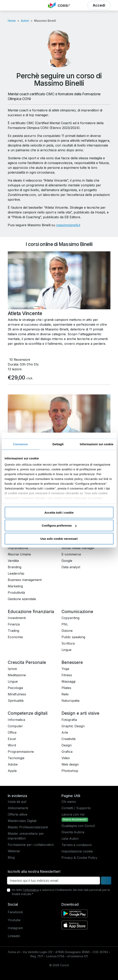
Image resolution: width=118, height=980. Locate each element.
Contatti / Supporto (76, 808)
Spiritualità (16, 701)
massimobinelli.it (68, 225)
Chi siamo (69, 802)
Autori (25, 21)
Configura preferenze (59, 525)
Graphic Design (73, 726)
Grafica (67, 752)
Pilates (66, 688)
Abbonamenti (18, 808)
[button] (13, 5)
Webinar (14, 851)
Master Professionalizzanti (28, 827)
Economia (15, 637)
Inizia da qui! (17, 802)
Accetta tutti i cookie (59, 512)
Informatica (16, 720)
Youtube (14, 920)
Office (12, 732)
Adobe (13, 764)
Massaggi (68, 681)
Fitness (67, 675)
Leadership (16, 573)
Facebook (15, 912)
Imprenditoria (18, 548)
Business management (25, 580)
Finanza (14, 624)
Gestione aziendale (22, 599)
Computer (15, 726)
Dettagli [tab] (58, 444)
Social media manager (78, 548)
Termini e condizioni (77, 845)
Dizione (67, 631)
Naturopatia (70, 701)
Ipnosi (12, 669)
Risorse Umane (19, 554)
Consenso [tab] (20, 444)
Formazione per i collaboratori (31, 845)
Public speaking (73, 637)
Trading (13, 631)
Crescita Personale (27, 662)
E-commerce (71, 554)
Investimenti (17, 618)
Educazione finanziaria (31, 612)
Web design (70, 764)
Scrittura (68, 643)
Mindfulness (17, 694)
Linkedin (14, 936)
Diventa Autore (73, 832)
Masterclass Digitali (22, 821)
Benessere (72, 662)
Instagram (15, 928)
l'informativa (31, 890)
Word (12, 745)
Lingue (66, 650)
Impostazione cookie (77, 851)
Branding (15, 567)
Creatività (68, 739)
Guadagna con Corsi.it (78, 826)
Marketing (15, 586)
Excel (12, 739)
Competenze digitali (28, 713)
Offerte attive (18, 814)
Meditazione (17, 675)
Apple (12, 771)
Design (67, 745)
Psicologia (15, 688)
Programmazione (21, 752)
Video (66, 758)
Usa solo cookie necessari (59, 538)
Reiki (65, 694)
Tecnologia (16, 758)
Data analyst (71, 567)
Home (12, 21)
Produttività (16, 593)
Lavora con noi (73, 814)
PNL (65, 624)
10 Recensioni (20, 360)
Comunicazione (77, 612)
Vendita (13, 561)
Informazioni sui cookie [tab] (97, 444)
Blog (11, 857)
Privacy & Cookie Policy (79, 858)
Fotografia (69, 720)
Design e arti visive (80, 713)
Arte (65, 732)
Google (67, 561)
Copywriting (70, 618)
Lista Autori (70, 838)
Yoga (65, 669)
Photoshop (70, 771)
